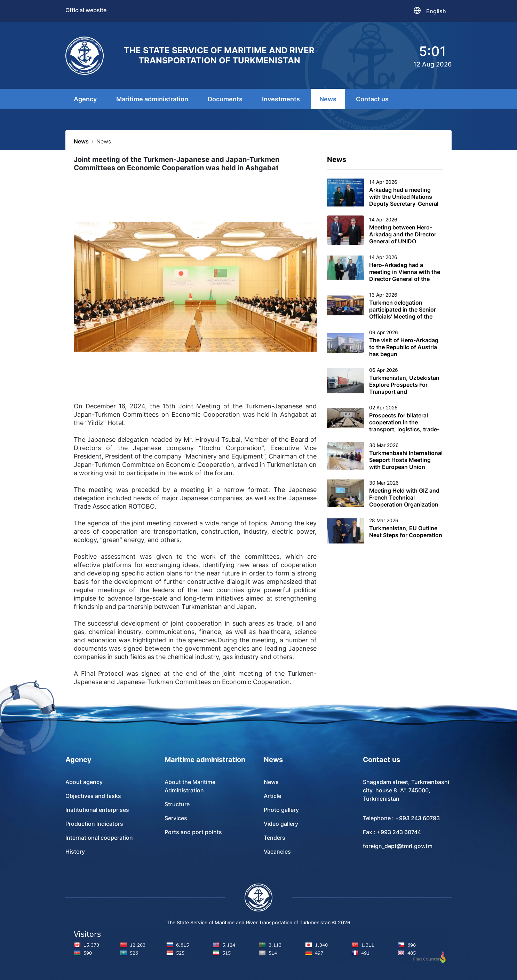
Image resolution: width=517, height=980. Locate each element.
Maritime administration (152, 99)
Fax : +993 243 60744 (392, 832)
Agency (85, 99)
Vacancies (277, 852)
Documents (225, 99)
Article (272, 796)
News (328, 99)
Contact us (372, 99)
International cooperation (99, 838)
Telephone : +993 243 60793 (401, 818)
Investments (281, 99)
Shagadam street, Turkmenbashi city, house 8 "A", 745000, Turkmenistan (406, 790)
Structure (177, 804)
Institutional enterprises (97, 810)
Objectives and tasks (93, 796)
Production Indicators (94, 824)
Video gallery (281, 824)
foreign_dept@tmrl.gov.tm (398, 846)
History (75, 852)
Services (176, 818)
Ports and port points (193, 832)
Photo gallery (281, 810)
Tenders (275, 838)
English (436, 11)
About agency (84, 782)
